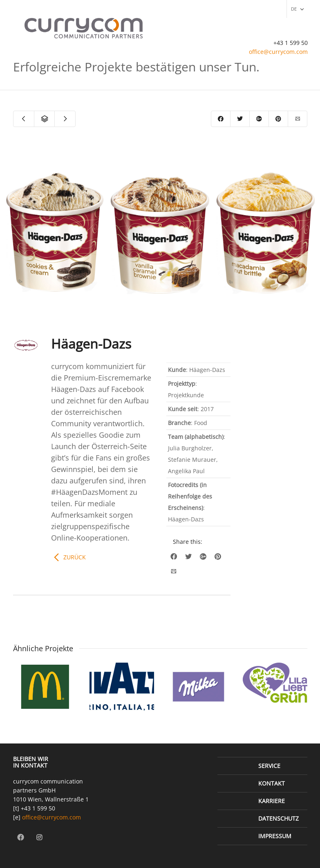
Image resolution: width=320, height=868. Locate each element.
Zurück (75, 557)
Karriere (272, 801)
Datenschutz (279, 818)
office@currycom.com (278, 52)
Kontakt (272, 783)
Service (269, 766)
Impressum (275, 836)
